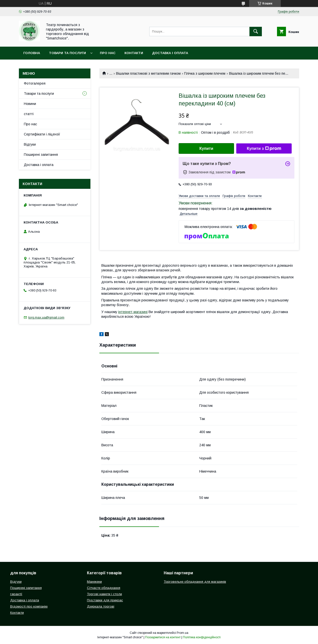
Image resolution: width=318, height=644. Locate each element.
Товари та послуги (67, 53)
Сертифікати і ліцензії (42, 134)
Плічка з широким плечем (205, 73)
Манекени (94, 582)
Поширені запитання (41, 155)
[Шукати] (256, 32)
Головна (32, 53)
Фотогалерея (35, 83)
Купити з (264, 149)
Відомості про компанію (29, 606)
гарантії (16, 594)
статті (29, 114)
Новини (30, 104)
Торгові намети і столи (104, 594)
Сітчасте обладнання (104, 588)
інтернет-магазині (133, 312)
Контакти (134, 53)
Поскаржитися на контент (163, 637)
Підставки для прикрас (105, 600)
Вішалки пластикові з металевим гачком (148, 73)
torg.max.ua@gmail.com (46, 317)
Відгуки (30, 144)
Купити (206, 148)
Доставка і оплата (170, 53)
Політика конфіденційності (202, 637)
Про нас (108, 53)
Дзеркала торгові (101, 606)
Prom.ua (182, 633)
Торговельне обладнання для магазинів (195, 582)
